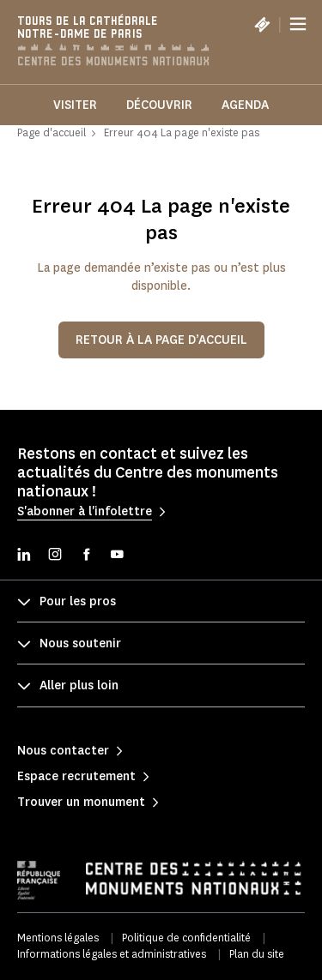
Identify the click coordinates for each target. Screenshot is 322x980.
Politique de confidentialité (186, 938)
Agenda (245, 105)
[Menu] (298, 24)
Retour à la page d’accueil (161, 340)
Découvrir (159, 105)
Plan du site (257, 954)
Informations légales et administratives (112, 954)
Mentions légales (58, 938)
